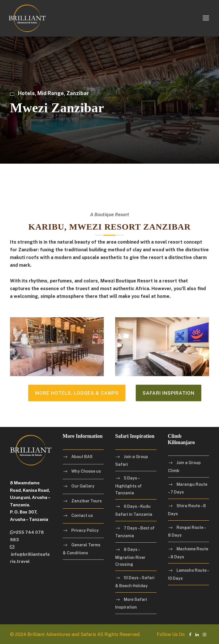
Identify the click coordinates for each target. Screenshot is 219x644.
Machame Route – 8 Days (188, 553)
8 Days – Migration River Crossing (130, 557)
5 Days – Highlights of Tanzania (128, 485)
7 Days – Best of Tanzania (135, 532)
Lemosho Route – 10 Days (188, 574)
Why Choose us (86, 471)
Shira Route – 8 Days (187, 510)
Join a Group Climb (184, 467)
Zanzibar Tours (87, 501)
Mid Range (51, 93)
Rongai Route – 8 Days (187, 531)
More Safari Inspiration (131, 603)
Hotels (26, 93)
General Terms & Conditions (82, 549)
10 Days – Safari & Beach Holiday (135, 582)
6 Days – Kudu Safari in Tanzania (134, 510)
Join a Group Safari (132, 461)
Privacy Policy (85, 530)
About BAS (82, 457)
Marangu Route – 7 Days (188, 488)
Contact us (82, 515)
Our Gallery (83, 486)
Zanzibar (78, 93)
